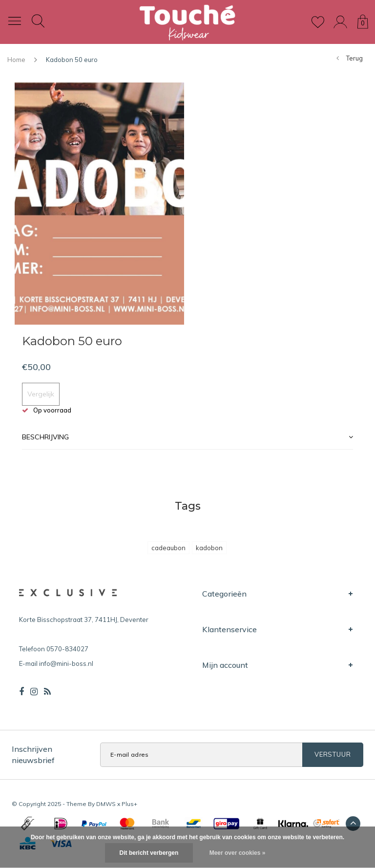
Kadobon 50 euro (72, 60)
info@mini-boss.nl (66, 663)
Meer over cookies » (238, 853)
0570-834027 (67, 649)
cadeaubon (168, 548)
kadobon (209, 548)
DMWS (106, 804)
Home (16, 60)
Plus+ (129, 804)
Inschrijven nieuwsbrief (33, 754)
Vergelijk (41, 394)
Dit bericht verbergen (149, 853)
